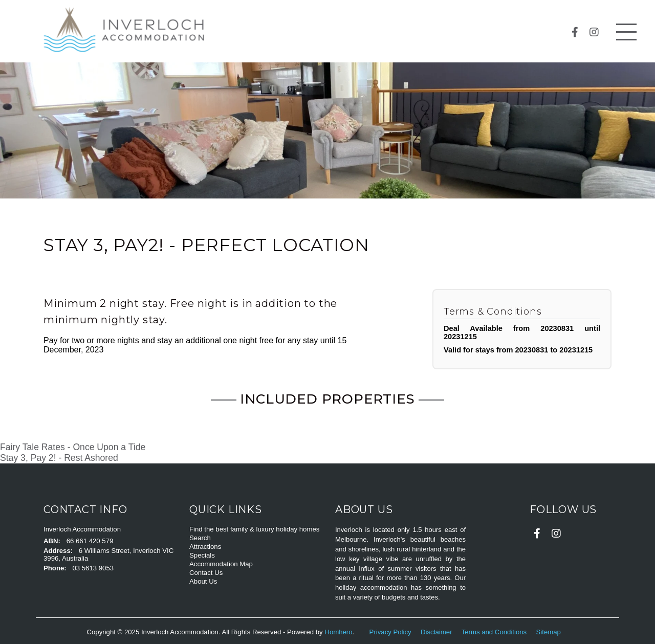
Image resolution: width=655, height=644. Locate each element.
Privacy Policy (391, 632)
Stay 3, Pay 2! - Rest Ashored (59, 458)
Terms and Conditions (495, 632)
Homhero (338, 632)
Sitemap (550, 632)
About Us (203, 581)
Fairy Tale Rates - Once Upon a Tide (73, 447)
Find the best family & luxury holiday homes (254, 529)
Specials (202, 555)
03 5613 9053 (93, 568)
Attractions (205, 547)
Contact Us (206, 573)
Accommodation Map (221, 564)
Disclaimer (437, 632)
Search (200, 538)
